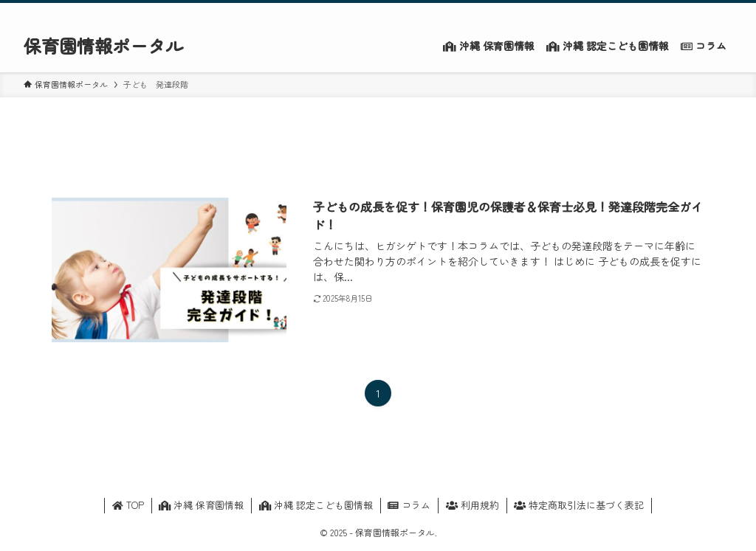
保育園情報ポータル (103, 46)
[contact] (704, 11)
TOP (128, 505)
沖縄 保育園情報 (201, 505)
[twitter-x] (665, 11)
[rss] (684, 11)
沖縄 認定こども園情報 (316, 505)
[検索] (723, 11)
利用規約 (472, 505)
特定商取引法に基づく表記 (579, 505)
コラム (409, 505)
